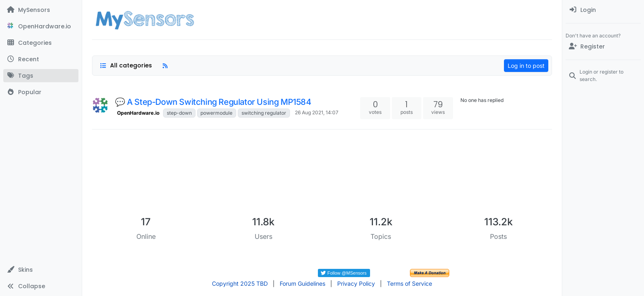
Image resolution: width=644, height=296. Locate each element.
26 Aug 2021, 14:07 (317, 112)
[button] (41, 270)
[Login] (603, 10)
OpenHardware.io (138, 113)
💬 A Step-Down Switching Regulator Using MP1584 (213, 102)
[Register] (603, 46)
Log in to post (526, 66)
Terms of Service (409, 283)
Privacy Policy (356, 283)
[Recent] (41, 59)
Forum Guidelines (302, 283)
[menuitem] (603, 10)
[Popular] (41, 92)
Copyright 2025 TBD (240, 283)
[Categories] (41, 43)
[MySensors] (41, 10)
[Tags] (41, 76)
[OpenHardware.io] (41, 26)
